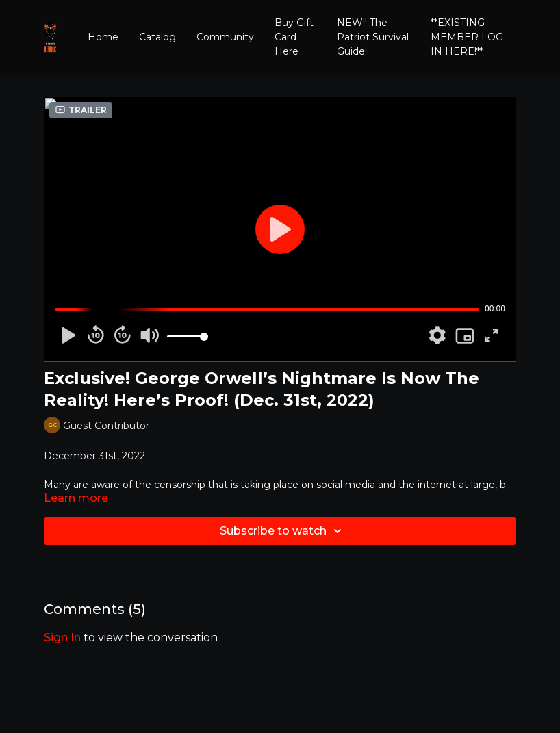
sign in (62, 638)
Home (103, 37)
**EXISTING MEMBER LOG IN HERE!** (467, 37)
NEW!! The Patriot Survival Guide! (373, 37)
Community (225, 37)
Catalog (157, 37)
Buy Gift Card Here (294, 37)
